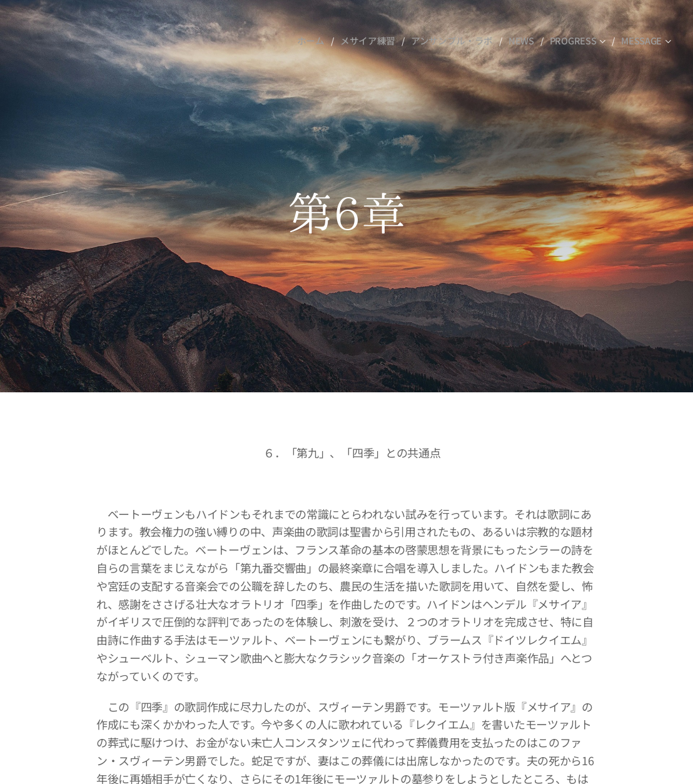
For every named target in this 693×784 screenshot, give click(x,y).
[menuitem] (321, 41)
